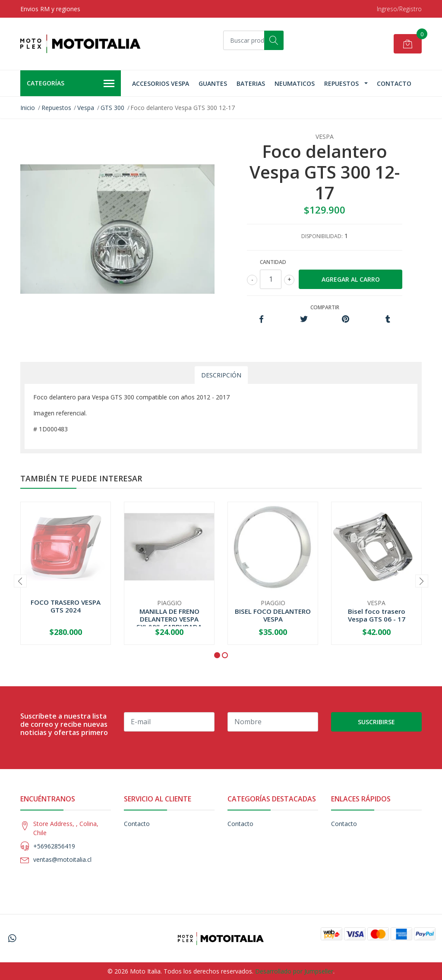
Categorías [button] (71, 84)
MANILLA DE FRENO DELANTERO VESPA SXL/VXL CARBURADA (169, 619)
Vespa (86, 108)
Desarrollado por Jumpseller (294, 971)
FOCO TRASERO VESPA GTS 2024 (66, 606)
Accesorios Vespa (161, 83)
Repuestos (341, 83)
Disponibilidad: (322, 236)
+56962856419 (54, 846)
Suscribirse (376, 722)
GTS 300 (112, 108)
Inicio (28, 108)
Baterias (251, 83)
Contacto (394, 83)
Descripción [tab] (221, 375)
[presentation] (20, 581)
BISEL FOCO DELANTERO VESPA (273, 615)
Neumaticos (295, 83)
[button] (217, 655)
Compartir (325, 307)
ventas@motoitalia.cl (62, 859)
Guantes (213, 83)
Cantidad (273, 262)
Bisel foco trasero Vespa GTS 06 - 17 (377, 615)
